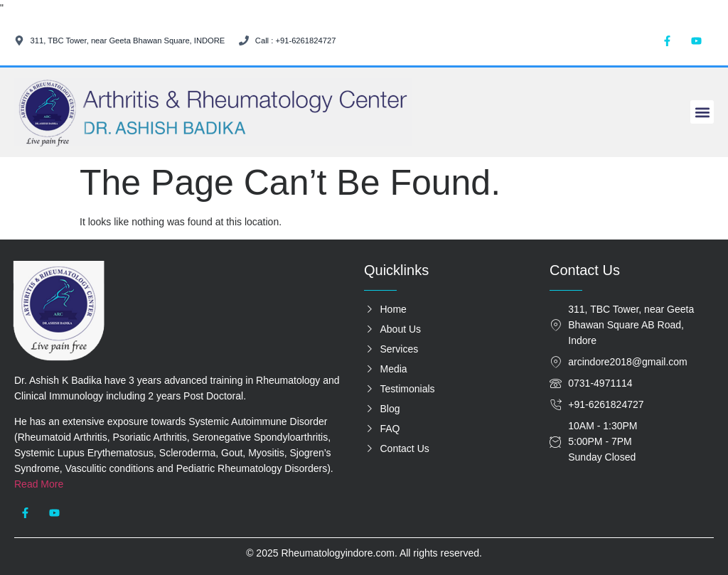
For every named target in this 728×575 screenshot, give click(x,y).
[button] (702, 112)
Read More (39, 484)
